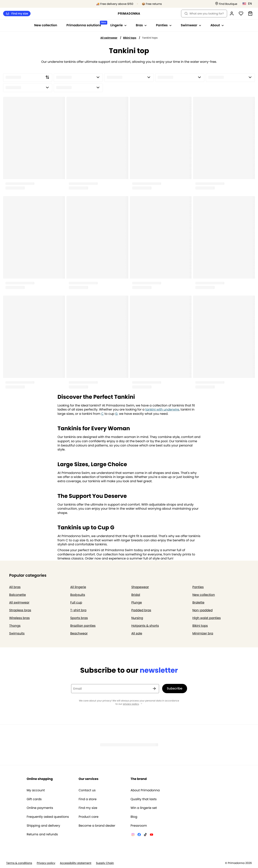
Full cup (76, 602)
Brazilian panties (83, 626)
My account (36, 790)
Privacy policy (46, 863)
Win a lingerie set (144, 808)
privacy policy (131, 704)
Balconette (18, 595)
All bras (15, 587)
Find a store (88, 799)
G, (117, 414)
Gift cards (34, 799)
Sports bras (79, 618)
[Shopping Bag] (250, 14)
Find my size (17, 14)
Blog (134, 817)
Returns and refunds (42, 834)
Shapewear (140, 587)
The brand (139, 779)
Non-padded (203, 610)
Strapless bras (20, 610)
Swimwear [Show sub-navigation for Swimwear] (191, 25)
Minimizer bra (203, 633)
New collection (46, 25)
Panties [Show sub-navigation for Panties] (164, 25)
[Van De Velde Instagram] (133, 835)
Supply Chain (105, 863)
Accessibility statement (76, 863)
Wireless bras (20, 618)
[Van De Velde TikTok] (145, 835)
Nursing (137, 618)
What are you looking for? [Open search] (204, 14)
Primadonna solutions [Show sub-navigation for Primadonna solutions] (86, 24)
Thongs (15, 626)
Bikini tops (130, 38)
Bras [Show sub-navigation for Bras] (141, 25)
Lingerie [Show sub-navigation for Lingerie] (118, 25)
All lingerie (78, 587)
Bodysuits (78, 595)
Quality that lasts (144, 799)
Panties (198, 587)
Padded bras (141, 610)
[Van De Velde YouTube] (152, 835)
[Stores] (226, 4)
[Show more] (141, 704)
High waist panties (207, 618)
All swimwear (109, 38)
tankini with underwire (162, 409)
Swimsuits (17, 633)
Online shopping (40, 779)
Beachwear (79, 633)
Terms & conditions (19, 863)
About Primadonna (145, 790)
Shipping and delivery (43, 826)
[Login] (232, 14)
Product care (89, 817)
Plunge (137, 602)
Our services (89, 779)
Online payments (40, 808)
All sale (137, 633)
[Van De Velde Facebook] (139, 835)
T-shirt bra (78, 610)
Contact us (87, 790)
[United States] (248, 4)
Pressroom (139, 826)
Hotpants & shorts (145, 626)
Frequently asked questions (48, 817)
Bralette (198, 602)
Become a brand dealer (97, 826)
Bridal (136, 595)
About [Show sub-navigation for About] (217, 25)
